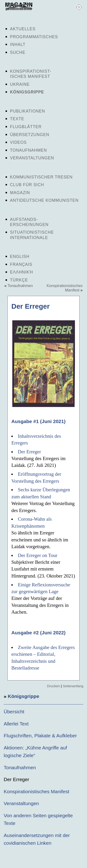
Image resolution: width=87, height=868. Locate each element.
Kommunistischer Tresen (41, 177)
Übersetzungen (30, 135)
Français (21, 264)
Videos (18, 142)
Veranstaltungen (32, 158)
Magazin (20, 193)
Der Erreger (29, 452)
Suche (18, 52)
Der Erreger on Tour (38, 555)
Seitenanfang (73, 686)
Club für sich (27, 185)
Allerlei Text (16, 724)
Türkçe (19, 280)
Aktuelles (23, 29)
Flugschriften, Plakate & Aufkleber (40, 736)
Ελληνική (21, 272)
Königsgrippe (27, 92)
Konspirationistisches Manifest (36, 791)
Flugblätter (26, 127)
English (20, 256)
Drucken (53, 686)
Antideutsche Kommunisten (44, 200)
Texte (17, 119)
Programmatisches (34, 37)
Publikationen (27, 111)
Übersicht (14, 712)
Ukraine (20, 84)
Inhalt (18, 44)
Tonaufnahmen (28, 150)
